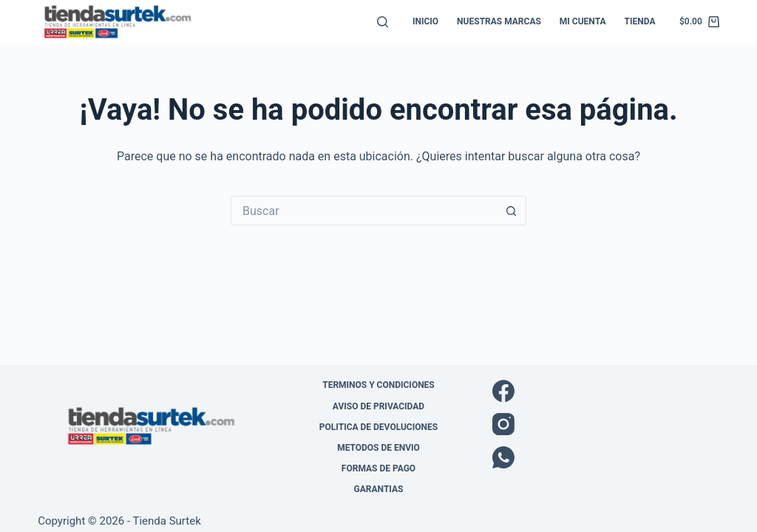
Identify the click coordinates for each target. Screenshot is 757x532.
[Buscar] (383, 22)
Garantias (379, 489)
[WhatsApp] (606, 457)
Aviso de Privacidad (378, 406)
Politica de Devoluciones (378, 427)
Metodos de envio (378, 448)
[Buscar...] (364, 211)
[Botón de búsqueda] (512, 211)
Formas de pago (378, 468)
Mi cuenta (583, 21)
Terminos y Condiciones (378, 385)
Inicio (425, 21)
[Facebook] (606, 391)
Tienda (640, 21)
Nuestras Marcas (499, 21)
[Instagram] (606, 424)
